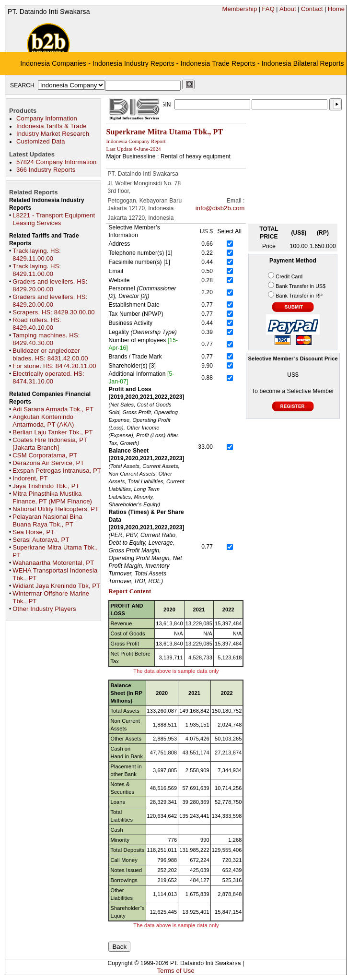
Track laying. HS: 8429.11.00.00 (37, 255)
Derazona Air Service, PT (48, 463)
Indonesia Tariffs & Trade (52, 126)
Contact (312, 9)
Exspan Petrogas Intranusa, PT (57, 471)
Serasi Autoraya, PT (41, 540)
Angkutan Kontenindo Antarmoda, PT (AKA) (43, 421)
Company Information (47, 118)
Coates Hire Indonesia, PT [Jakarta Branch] (50, 444)
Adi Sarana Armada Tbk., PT (53, 409)
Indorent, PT (30, 478)
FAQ (268, 9)
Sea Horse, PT (33, 532)
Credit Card (289, 276)
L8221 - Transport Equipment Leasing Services (54, 219)
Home (336, 9)
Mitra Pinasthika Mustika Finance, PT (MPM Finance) (52, 497)
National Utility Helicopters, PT (56, 509)
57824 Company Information (56, 162)
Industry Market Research (53, 134)
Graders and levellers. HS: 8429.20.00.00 (50, 285)
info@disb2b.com (220, 208)
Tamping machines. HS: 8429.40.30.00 (46, 339)
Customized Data (41, 141)
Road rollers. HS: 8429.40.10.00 (37, 324)
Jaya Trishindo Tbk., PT (46, 486)
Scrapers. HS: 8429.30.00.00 (53, 312)
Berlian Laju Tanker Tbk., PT (52, 432)
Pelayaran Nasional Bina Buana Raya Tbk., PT (47, 520)
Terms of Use (176, 971)
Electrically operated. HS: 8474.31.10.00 (48, 377)
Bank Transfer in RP (299, 296)
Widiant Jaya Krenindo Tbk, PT (56, 586)
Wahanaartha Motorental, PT (53, 563)
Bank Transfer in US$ (301, 286)
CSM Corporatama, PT (45, 455)
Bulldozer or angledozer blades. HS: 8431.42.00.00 (50, 354)
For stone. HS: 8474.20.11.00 (54, 366)
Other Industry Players (44, 609)
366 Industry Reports (46, 170)
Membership (239, 9)
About (288, 9)
